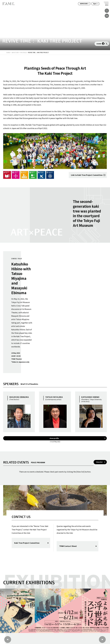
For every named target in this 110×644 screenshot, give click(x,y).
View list (99, 462)
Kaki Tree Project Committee (27, 543)
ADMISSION (84, 4)
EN (107, 16)
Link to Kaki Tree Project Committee (88, 175)
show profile (54, 438)
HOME (8, 52)
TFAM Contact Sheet (68, 546)
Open (95, 4)
